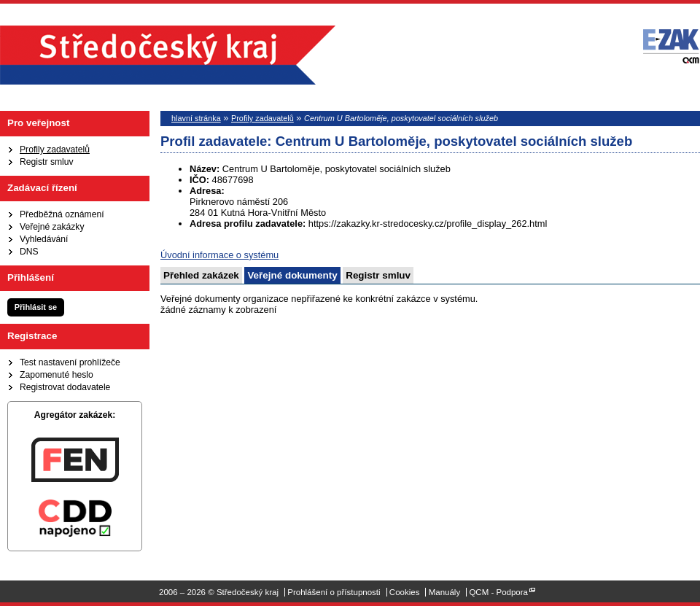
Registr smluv (47, 162)
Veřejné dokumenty (292, 275)
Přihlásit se (36, 307)
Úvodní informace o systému (219, 255)
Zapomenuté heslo (57, 375)
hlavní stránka (196, 118)
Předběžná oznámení (62, 214)
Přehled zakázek (201, 275)
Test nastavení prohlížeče (70, 362)
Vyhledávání (44, 239)
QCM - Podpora (498, 592)
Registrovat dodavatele (65, 387)
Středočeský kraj (168, 55)
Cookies (405, 592)
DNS (29, 252)
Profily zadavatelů (55, 149)
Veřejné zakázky (52, 227)
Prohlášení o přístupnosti (334, 592)
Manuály (445, 592)
